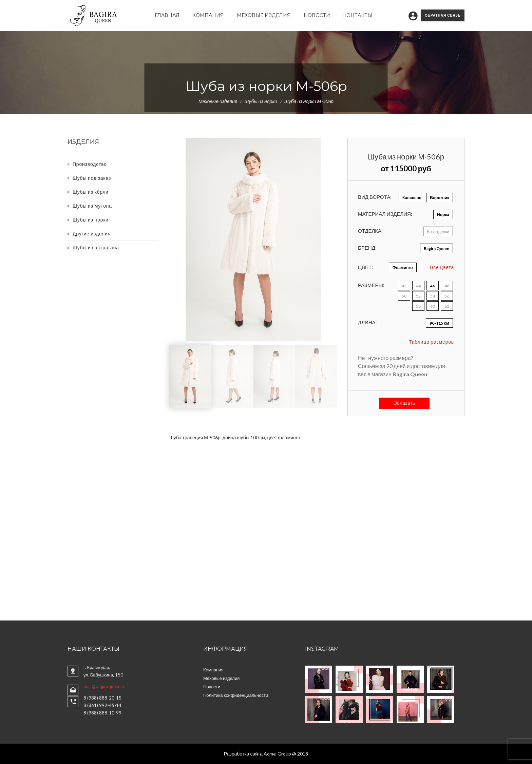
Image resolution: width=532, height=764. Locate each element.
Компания (208, 15)
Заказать (404, 403)
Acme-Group (277, 754)
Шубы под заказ (92, 178)
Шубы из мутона (92, 206)
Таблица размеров (431, 342)
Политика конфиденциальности (236, 695)
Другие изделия (92, 234)
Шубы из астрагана (96, 247)
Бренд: (367, 248)
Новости (317, 15)
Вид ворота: (375, 197)
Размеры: (371, 285)
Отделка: (370, 231)
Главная (167, 15)
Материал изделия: (385, 214)
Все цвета (442, 267)
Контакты (358, 15)
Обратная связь (443, 15)
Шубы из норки (261, 101)
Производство (90, 164)
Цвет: (365, 267)
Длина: (367, 322)
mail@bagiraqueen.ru (104, 686)
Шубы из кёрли (91, 192)
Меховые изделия (264, 15)
